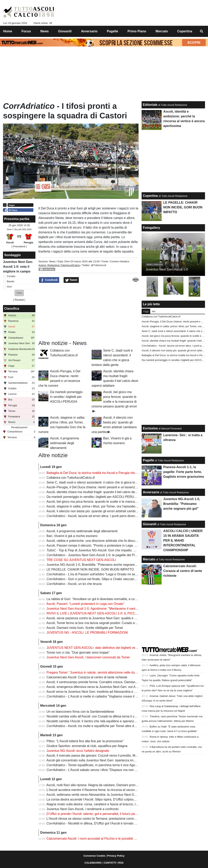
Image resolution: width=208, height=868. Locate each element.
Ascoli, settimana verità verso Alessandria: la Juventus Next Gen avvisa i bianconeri (106, 795)
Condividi (49, 280)
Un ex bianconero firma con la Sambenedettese (80, 712)
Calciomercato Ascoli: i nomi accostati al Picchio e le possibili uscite (94, 839)
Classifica (12, 309)
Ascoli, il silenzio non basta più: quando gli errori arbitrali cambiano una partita (102, 511)
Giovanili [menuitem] (65, 31)
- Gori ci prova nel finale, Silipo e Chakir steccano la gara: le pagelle (104, 579)
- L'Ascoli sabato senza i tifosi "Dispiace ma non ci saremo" (98, 770)
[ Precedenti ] (19, 246)
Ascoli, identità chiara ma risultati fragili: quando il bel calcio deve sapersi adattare (104, 492)
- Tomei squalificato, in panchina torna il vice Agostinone (96, 765)
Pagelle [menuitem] (112, 31)
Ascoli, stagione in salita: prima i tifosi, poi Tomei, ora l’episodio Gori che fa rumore (105, 506)
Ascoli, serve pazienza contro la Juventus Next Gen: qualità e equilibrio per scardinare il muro (113, 618)
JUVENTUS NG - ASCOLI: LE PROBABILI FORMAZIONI (87, 633)
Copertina (150, 196)
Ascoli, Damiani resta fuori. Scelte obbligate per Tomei (85, 628)
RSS (121, 863)
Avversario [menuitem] (89, 31)
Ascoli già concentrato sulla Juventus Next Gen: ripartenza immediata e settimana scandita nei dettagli (119, 760)
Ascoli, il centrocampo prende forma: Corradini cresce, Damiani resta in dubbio (102, 682)
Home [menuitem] (8, 31)
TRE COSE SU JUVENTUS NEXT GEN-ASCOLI (81, 560)
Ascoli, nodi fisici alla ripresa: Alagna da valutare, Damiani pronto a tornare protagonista (108, 785)
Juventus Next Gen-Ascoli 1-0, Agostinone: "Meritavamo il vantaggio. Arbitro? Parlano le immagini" (116, 609)
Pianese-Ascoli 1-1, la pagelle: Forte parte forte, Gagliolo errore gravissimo (184, 472)
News (52, 261)
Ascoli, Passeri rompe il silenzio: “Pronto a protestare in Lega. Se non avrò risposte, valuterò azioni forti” (120, 545)
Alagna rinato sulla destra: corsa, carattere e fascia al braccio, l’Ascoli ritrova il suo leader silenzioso (117, 804)
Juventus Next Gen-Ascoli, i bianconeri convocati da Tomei (88, 657)
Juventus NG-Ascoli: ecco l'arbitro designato (78, 751)
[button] (19, 293)
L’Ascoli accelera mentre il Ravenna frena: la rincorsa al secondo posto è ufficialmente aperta (113, 790)
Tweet (71, 280)
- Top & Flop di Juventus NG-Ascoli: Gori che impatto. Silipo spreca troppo (104, 550)
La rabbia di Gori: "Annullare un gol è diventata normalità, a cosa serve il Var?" (102, 599)
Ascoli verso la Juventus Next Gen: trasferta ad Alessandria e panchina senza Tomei (106, 692)
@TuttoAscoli (99, 265)
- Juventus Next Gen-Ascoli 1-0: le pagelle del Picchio (94, 555)
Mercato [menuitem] (162, 31)
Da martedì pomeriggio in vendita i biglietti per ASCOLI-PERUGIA (66, 397)
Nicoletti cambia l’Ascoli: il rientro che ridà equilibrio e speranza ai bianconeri (101, 721)
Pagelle (148, 460)
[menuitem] (202, 31)
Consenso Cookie (94, 856)
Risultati (19, 300)
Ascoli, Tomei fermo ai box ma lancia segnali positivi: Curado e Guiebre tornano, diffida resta (112, 623)
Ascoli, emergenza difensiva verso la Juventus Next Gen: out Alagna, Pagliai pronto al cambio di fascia (119, 687)
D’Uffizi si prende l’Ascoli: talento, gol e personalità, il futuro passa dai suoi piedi (103, 814)
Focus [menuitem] (26, 31)
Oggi (146, 311)
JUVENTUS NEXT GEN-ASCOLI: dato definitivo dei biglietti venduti (94, 648)
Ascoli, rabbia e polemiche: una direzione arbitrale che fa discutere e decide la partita (107, 541)
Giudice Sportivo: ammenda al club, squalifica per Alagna (87, 746)
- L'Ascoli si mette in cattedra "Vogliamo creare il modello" (97, 696)
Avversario (151, 492)
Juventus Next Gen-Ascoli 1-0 (167, 269)
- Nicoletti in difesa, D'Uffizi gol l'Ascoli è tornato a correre (97, 823)
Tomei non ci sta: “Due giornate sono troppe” (78, 652)
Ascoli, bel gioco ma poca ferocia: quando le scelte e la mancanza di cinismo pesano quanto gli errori (118, 502)
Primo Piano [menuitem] (137, 31)
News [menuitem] (45, 31)
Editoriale (150, 105)
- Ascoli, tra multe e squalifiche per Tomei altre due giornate (98, 726)
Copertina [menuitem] (185, 31)
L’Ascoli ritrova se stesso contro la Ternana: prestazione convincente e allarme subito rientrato (113, 819)
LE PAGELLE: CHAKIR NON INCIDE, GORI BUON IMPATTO (90, 569)
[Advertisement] (68, 312)
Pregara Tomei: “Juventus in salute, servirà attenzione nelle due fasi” (95, 672)
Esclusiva (150, 428)
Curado (11, 276)
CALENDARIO (93, 863)
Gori (9, 287)
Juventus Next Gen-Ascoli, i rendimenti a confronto (83, 809)
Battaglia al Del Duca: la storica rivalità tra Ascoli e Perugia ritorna (93, 473)
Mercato (149, 559)
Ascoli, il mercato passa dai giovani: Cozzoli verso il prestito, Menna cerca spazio (104, 756)
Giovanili (150, 524)
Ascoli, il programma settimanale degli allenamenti (64, 443)
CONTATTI (110, 863)
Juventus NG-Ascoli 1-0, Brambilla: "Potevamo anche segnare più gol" (96, 565)
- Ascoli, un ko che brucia (74, 584)
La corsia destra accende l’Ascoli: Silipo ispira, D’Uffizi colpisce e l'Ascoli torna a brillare (108, 799)
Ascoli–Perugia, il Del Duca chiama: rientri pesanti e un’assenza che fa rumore (102, 487)
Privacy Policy (116, 856)
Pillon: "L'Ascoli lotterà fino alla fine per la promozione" (85, 741)
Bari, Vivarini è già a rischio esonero (72, 536)
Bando (11, 281)
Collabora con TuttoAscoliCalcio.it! (71, 478)
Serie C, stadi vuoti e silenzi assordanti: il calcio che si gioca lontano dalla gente (103, 482)
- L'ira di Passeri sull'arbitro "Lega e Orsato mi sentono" (95, 574)
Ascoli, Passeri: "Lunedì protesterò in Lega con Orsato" (85, 604)
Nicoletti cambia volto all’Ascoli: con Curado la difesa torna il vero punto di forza (103, 716)
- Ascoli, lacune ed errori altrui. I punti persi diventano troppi (98, 516)
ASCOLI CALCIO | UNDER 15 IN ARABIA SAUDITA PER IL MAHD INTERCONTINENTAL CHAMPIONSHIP (183, 541)
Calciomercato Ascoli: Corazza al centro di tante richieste (87, 677)
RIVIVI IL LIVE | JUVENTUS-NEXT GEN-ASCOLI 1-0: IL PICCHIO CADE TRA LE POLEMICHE (114, 613)
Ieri (154, 311)
